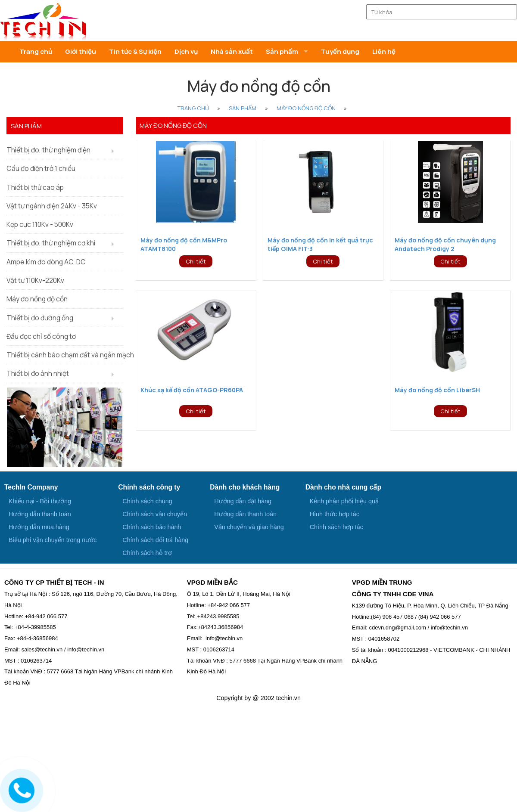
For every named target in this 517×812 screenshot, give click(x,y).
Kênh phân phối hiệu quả (344, 501)
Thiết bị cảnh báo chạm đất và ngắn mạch (65, 355)
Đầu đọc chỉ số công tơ (41, 336)
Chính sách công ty (149, 487)
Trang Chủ (193, 108)
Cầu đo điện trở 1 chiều (41, 168)
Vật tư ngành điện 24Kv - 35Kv (52, 206)
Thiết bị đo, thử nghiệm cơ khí (51, 243)
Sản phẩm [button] (282, 51)
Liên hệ (384, 51)
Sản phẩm (243, 108)
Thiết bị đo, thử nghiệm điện (48, 150)
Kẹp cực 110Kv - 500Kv (40, 224)
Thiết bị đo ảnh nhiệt (38, 373)
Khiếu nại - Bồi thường (40, 501)
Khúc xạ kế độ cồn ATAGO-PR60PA (192, 390)
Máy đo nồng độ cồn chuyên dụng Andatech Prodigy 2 (445, 244)
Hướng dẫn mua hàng (39, 527)
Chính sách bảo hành (152, 527)
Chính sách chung (147, 501)
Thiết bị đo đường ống (40, 318)
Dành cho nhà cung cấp (343, 487)
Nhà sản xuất (232, 51)
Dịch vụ (186, 51)
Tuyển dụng (340, 51)
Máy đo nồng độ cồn (306, 108)
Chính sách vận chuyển (155, 514)
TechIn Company (31, 487)
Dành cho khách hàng (245, 487)
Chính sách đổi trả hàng (155, 540)
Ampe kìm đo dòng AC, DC (46, 262)
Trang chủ (36, 51)
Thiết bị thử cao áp (35, 187)
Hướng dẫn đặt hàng (243, 501)
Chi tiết (196, 261)
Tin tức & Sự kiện (135, 51)
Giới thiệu (81, 51)
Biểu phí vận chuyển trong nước (53, 540)
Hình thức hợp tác (335, 514)
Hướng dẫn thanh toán (40, 514)
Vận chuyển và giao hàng (249, 527)
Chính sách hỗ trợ (147, 553)
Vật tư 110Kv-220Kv (35, 280)
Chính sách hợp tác (336, 527)
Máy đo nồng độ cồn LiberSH (437, 390)
